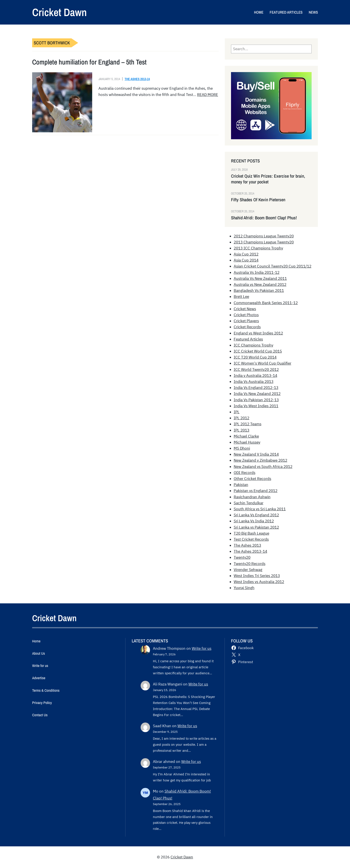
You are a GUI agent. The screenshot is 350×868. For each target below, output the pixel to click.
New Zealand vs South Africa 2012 (263, 467)
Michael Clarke (246, 436)
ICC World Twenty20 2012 (256, 370)
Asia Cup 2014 (246, 260)
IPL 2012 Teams (248, 424)
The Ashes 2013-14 (137, 79)
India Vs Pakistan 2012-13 (256, 400)
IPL (237, 412)
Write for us (202, 648)
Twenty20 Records (250, 564)
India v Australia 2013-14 (255, 376)
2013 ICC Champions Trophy (258, 248)
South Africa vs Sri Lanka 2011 (260, 509)
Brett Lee (241, 297)
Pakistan (241, 485)
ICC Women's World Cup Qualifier (262, 363)
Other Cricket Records (252, 479)
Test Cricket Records (251, 539)
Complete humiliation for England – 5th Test (89, 62)
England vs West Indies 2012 (258, 333)
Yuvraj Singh (244, 588)
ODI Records (245, 473)
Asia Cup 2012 (246, 254)
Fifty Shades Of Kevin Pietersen (258, 200)
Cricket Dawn (59, 12)
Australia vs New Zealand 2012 (260, 284)
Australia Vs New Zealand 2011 (260, 278)
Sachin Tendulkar (249, 503)
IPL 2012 (242, 418)
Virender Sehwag (248, 570)
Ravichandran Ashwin (252, 497)
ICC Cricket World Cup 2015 (258, 351)
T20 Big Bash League (251, 533)
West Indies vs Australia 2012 (259, 582)
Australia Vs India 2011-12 (257, 272)
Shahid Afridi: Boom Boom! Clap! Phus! (264, 218)
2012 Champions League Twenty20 (264, 236)
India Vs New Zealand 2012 (257, 394)
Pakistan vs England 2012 (256, 491)
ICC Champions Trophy (253, 345)
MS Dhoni (242, 448)
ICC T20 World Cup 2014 (255, 357)
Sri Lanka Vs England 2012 (256, 515)
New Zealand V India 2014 (256, 454)
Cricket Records (247, 327)
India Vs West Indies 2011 (256, 406)
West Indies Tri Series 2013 (257, 576)
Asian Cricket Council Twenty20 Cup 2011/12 (273, 266)
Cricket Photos (246, 315)
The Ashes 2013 (247, 545)
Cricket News (245, 309)
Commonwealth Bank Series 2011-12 (266, 303)
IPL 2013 (242, 430)
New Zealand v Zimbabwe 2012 (260, 460)
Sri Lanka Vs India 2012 (254, 521)
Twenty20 (242, 557)
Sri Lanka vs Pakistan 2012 (256, 527)
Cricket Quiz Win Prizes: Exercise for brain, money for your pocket (268, 179)
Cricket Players (246, 321)
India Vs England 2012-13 (256, 388)
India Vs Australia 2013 (254, 382)
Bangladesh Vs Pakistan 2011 (259, 291)
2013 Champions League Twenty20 (264, 242)
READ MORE (208, 95)
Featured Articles (248, 339)
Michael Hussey (247, 442)
